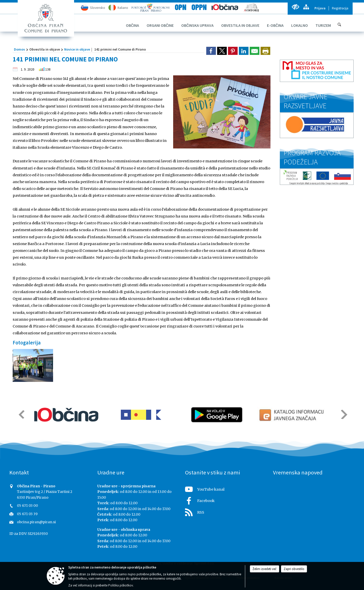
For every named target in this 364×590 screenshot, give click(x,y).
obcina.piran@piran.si (36, 522)
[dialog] (265, 51)
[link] (211, 51)
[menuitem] (132, 25)
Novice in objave (77, 49)
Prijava (320, 8)
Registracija (340, 8)
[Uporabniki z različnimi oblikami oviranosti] (295, 7)
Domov (19, 49)
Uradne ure (111, 472)
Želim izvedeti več (265, 569)
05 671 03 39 (27, 514)
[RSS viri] (226, 511)
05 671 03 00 (27, 506)
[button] (21, 414)
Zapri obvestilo (294, 569)
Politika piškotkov (121, 585)
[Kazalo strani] (306, 7)
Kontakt (19, 472)
